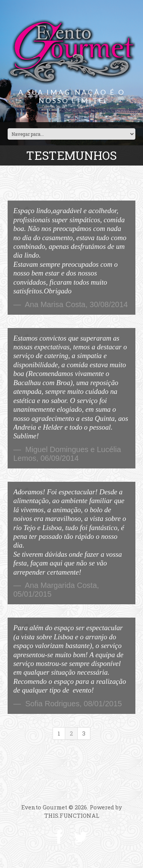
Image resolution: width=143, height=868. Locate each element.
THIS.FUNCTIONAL (72, 815)
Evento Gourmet (44, 807)
